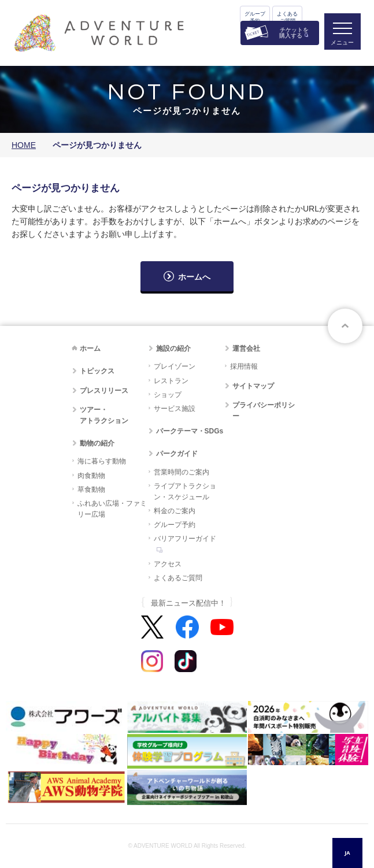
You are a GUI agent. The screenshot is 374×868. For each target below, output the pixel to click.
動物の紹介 (97, 443)
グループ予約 (255, 17)
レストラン (171, 381)
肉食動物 (91, 476)
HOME (24, 145)
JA (347, 853)
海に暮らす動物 (102, 461)
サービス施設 (175, 409)
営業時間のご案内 (182, 472)
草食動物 (91, 489)
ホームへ (194, 277)
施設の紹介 (173, 348)
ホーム (90, 348)
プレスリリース (104, 391)
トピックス (97, 371)
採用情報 (244, 366)
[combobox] (347, 853)
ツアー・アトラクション (104, 415)
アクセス (168, 564)
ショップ (168, 395)
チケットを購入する (294, 33)
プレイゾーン (175, 366)
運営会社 (246, 348)
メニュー (342, 44)
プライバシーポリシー (264, 411)
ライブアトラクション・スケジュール (185, 492)
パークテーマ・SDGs (190, 431)
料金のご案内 (175, 511)
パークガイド (177, 454)
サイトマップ (253, 386)
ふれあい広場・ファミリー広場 (112, 509)
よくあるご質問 (287, 17)
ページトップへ (345, 326)
